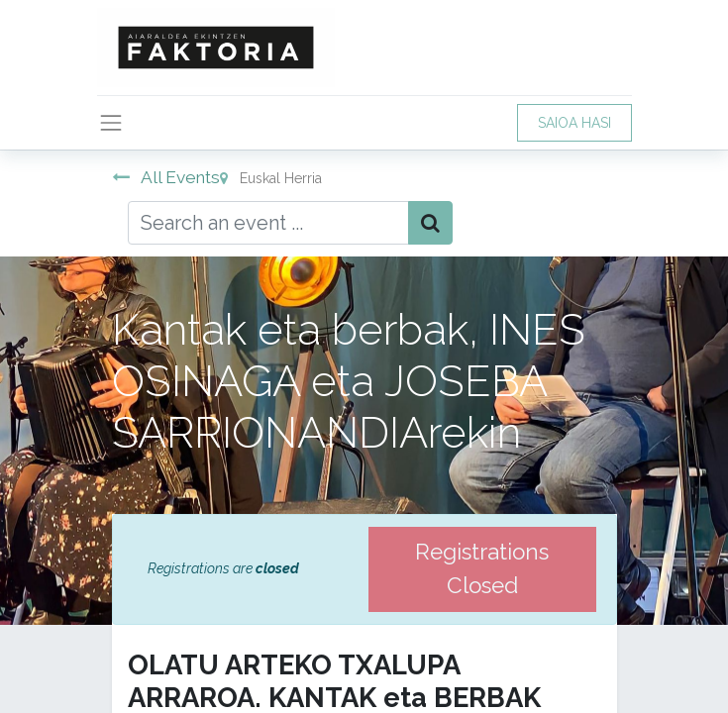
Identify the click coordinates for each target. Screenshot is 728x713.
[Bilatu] (430, 223)
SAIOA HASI (574, 123)
